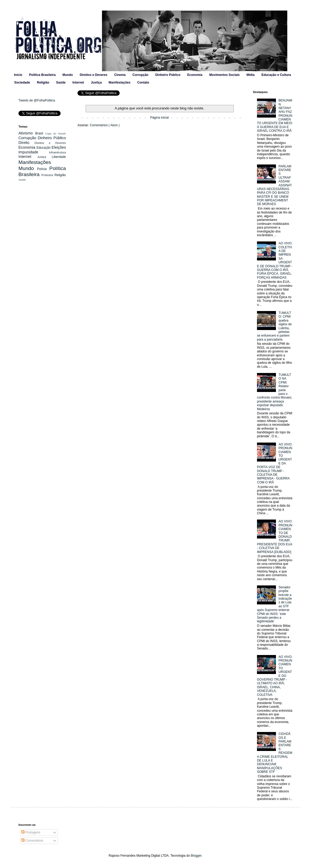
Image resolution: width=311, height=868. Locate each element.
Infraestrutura (57, 152)
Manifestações (120, 83)
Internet (78, 83)
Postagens (31, 832)
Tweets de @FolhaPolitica (37, 100)
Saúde (61, 83)
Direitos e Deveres (93, 75)
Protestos (48, 175)
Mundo (68, 75)
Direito (26, 143)
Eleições (59, 147)
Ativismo (27, 133)
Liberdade (59, 157)
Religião (43, 83)
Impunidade (34, 152)
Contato (143, 83)
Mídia (251, 75)
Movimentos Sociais (224, 75)
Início (18, 75)
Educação (44, 148)
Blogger (196, 856)
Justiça (96, 83)
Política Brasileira (42, 75)
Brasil (40, 133)
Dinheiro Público (168, 75)
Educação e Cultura (276, 75)
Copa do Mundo (56, 134)
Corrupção (140, 75)
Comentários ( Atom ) (105, 125)
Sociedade (22, 83)
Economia (195, 75)
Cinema (120, 75)
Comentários (32, 841)
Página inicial (160, 118)
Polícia (43, 169)
